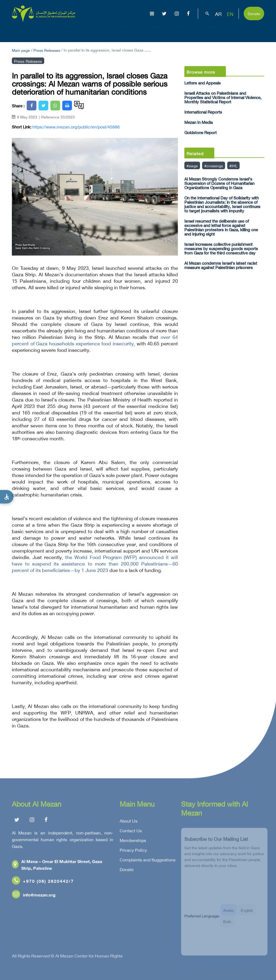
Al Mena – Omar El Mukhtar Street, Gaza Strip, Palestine (57, 866)
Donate (254, 13)
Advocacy (186, 31)
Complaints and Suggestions (148, 861)
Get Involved (255, 31)
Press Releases (47, 50)
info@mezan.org (34, 896)
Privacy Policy (133, 852)
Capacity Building (219, 31)
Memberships (133, 842)
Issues (130, 31)
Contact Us (131, 832)
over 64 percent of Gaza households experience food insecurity (95, 340)
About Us (75, 31)
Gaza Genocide (104, 31)
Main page (21, 50)
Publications (156, 31)
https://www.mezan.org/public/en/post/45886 (76, 127)
